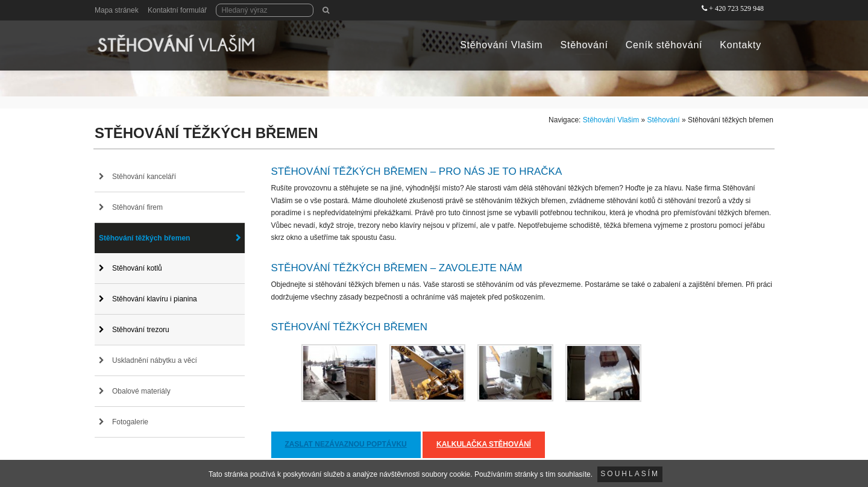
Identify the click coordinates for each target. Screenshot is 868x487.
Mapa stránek (117, 10)
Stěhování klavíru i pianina (155, 299)
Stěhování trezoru (141, 330)
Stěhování (584, 45)
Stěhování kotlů (137, 268)
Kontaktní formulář (177, 10)
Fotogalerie (130, 422)
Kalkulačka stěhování (484, 444)
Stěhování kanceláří (144, 177)
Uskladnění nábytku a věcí (155, 360)
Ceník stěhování (664, 45)
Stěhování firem (137, 207)
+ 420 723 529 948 (736, 8)
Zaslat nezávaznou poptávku (346, 444)
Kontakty (741, 45)
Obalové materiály (141, 391)
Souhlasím (630, 474)
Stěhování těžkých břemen (144, 238)
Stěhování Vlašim (501, 45)
